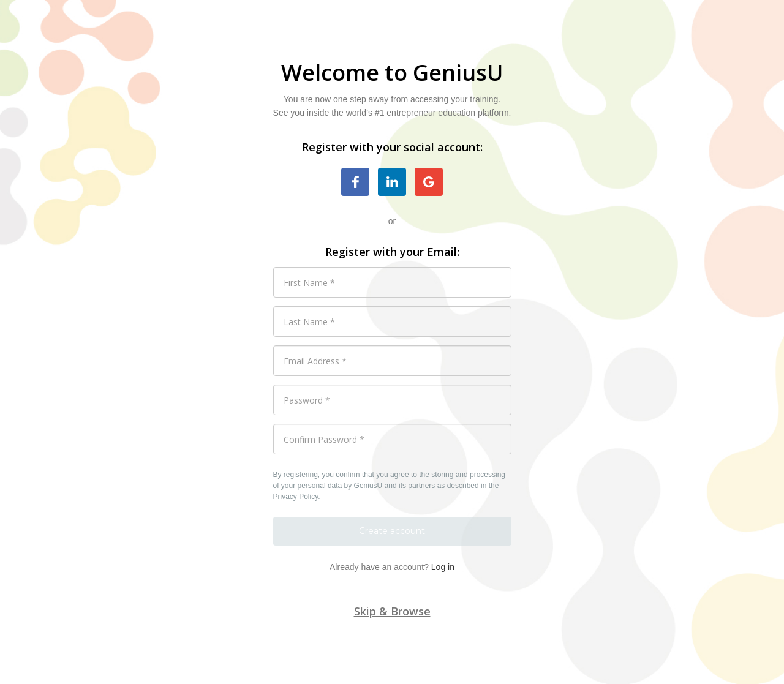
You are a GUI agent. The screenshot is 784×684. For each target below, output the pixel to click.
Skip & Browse (392, 611)
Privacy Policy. (297, 497)
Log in (443, 567)
